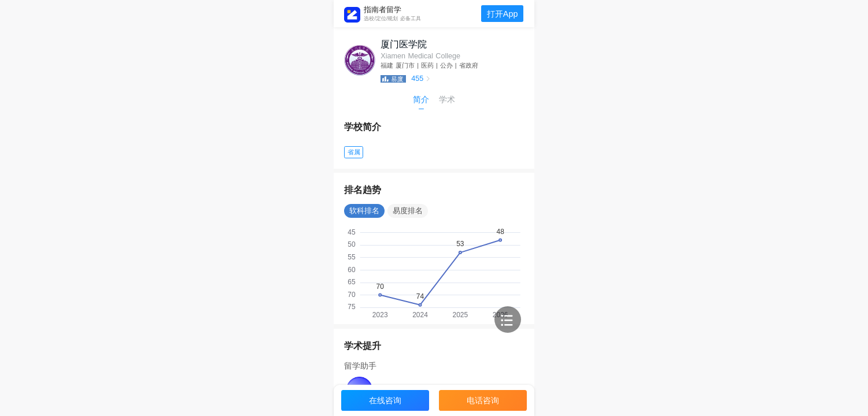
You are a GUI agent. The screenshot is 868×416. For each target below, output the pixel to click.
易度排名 (408, 211)
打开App (503, 14)
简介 (421, 99)
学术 (447, 99)
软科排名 (364, 211)
